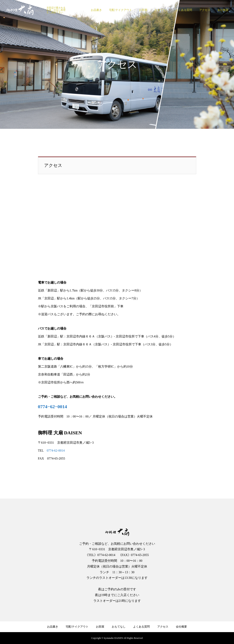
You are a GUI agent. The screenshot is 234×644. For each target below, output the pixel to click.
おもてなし (161, 10)
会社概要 (223, 10)
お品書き (96, 10)
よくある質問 (184, 10)
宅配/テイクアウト (120, 10)
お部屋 (143, 10)
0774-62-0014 (56, 451)
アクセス (205, 10)
